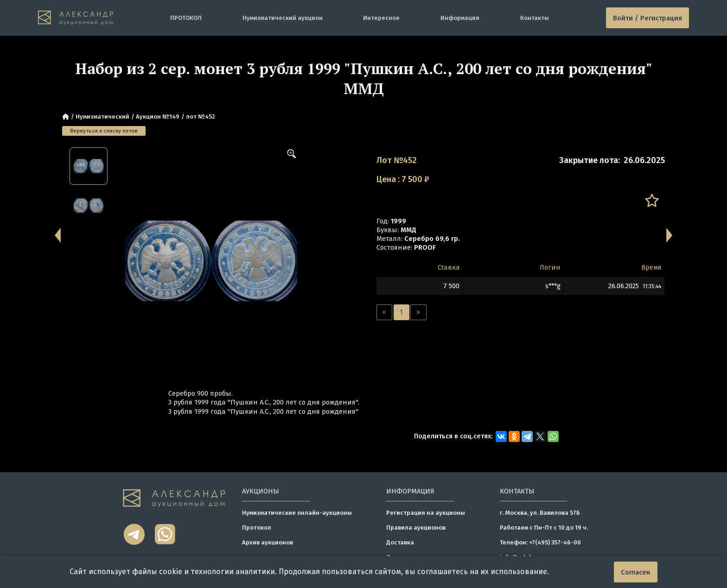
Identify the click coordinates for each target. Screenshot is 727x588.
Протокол (257, 528)
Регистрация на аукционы (426, 513)
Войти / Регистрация (647, 18)
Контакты (535, 18)
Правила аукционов (416, 528)
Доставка (400, 542)
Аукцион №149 (158, 117)
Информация (460, 18)
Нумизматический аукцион (283, 18)
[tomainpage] (76, 18)
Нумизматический (102, 117)
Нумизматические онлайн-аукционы (297, 513)
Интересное (381, 18)
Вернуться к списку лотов (104, 131)
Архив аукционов (268, 542)
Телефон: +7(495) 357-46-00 (540, 542)
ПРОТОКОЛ (186, 18)
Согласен (635, 572)
